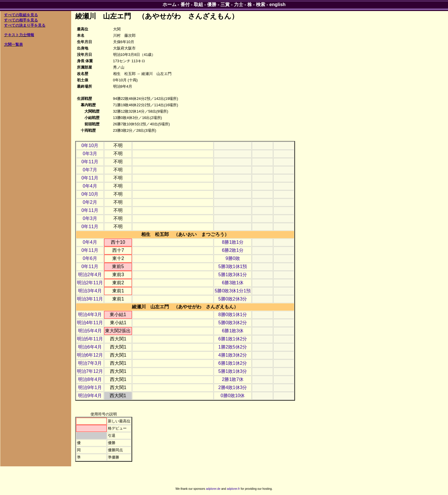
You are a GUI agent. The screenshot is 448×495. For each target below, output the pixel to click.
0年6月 (90, 258)
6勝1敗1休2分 (233, 339)
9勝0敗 (233, 258)
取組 (198, 4)
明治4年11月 (90, 323)
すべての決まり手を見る (25, 25)
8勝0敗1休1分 (233, 315)
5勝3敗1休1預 (233, 266)
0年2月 (90, 202)
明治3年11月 (90, 299)
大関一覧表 (13, 44)
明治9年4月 (90, 396)
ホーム (169, 4)
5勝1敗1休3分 (233, 371)
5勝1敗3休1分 (233, 275)
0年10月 (90, 145)
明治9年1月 (90, 387)
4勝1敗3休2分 (233, 355)
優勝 (212, 4)
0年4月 (90, 186)
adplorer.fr (233, 489)
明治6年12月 (90, 355)
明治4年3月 (90, 315)
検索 (261, 4)
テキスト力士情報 (19, 35)
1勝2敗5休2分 (233, 347)
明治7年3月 (90, 363)
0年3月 (90, 154)
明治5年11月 (90, 339)
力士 (239, 4)
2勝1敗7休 (233, 379)
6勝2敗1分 (233, 250)
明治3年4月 (90, 291)
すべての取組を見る (21, 15)
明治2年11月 (90, 283)
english (277, 4)
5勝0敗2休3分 (233, 299)
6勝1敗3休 (233, 331)
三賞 (225, 4)
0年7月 (90, 170)
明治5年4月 (90, 331)
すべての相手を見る (21, 20)
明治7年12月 (90, 371)
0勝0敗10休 (233, 396)
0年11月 (90, 162)
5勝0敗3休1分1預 (233, 291)
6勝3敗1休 (233, 283)
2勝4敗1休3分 (233, 387)
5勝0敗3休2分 (233, 323)
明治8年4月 (90, 379)
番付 (185, 4)
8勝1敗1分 (233, 242)
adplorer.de (213, 489)
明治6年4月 (90, 347)
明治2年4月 (90, 275)
